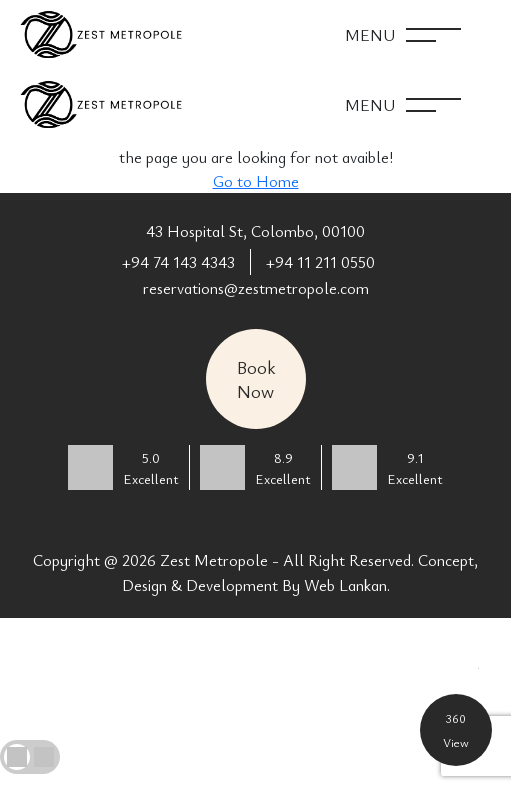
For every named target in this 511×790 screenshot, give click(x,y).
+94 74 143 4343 (178, 262)
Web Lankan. (347, 585)
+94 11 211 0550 (320, 262)
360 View (456, 730)
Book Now (256, 379)
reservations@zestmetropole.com (256, 288)
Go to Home (256, 181)
